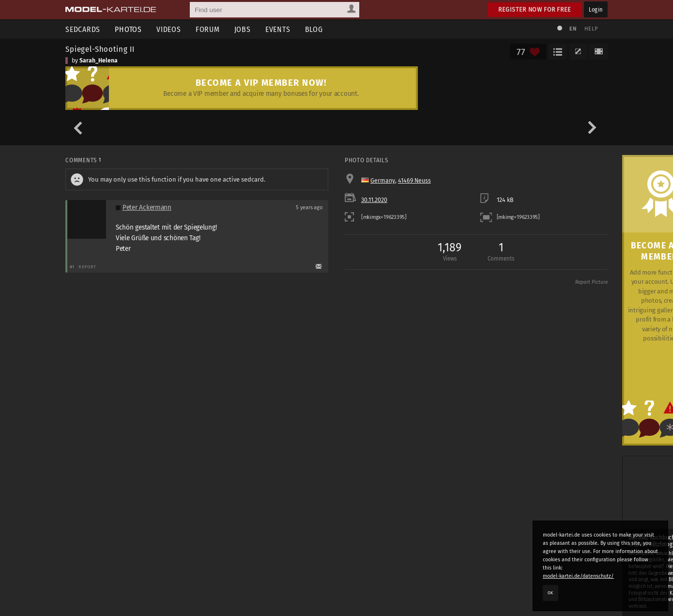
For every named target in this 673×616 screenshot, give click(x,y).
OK (551, 593)
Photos (128, 29)
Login (596, 9)
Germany (383, 181)
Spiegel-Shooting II (100, 49)
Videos (169, 29)
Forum (208, 29)
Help (591, 29)
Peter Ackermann (147, 208)
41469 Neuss (414, 181)
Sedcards (83, 29)
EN (573, 29)
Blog (314, 29)
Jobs (243, 29)
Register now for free (535, 9)
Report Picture (591, 282)
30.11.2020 (374, 200)
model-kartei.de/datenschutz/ (578, 576)
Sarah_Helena (99, 61)
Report (87, 267)
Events (278, 29)
